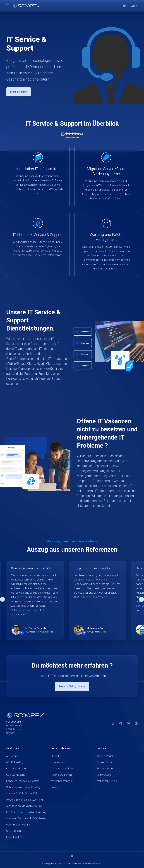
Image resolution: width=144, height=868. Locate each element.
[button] (142, 599)
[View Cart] (124, 6)
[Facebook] (121, 723)
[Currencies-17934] (134, 6)
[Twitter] (129, 723)
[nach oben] (72, 857)
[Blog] (128, 6)
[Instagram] (113, 723)
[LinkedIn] (136, 723)
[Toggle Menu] (8, 6)
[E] (72, 600)
